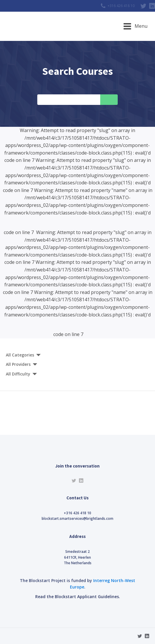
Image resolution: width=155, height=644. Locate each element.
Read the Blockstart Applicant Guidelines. (78, 597)
